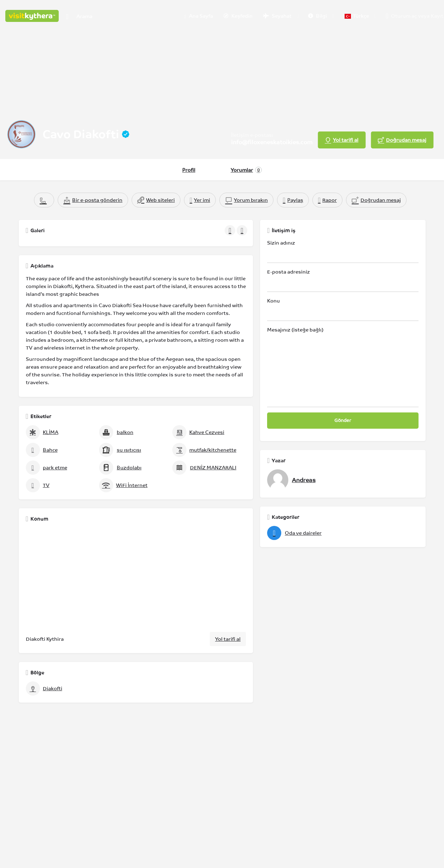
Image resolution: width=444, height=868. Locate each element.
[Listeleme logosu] (21, 134)
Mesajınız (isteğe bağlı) (343, 367)
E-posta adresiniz (343, 280)
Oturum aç (404, 16)
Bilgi (318, 16)
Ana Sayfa (199, 16)
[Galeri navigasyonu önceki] (231, 230)
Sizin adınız (343, 251)
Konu (343, 309)
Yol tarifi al (228, 639)
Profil (189, 170)
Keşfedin (238, 16)
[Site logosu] (33, 15)
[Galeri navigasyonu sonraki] (243, 230)
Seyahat (277, 16)
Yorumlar (246, 170)
